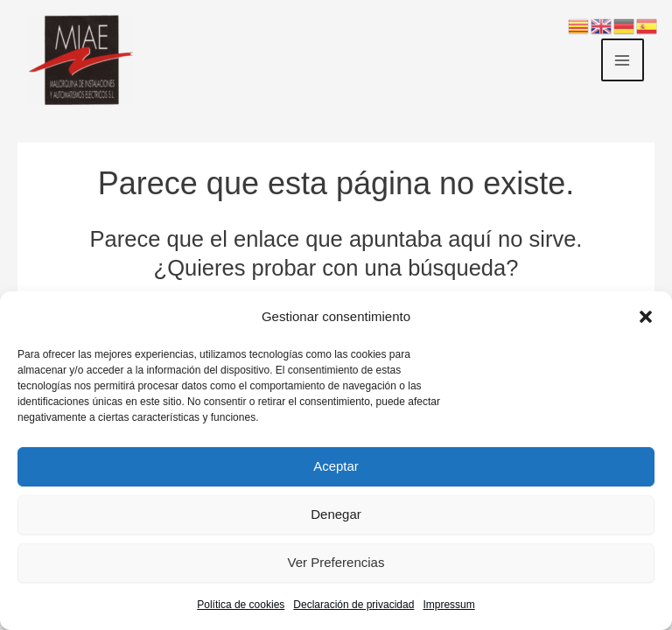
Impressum (448, 605)
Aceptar (336, 466)
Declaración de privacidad (353, 605)
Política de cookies (241, 605)
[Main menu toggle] (623, 60)
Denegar (336, 514)
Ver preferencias (336, 562)
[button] (646, 317)
